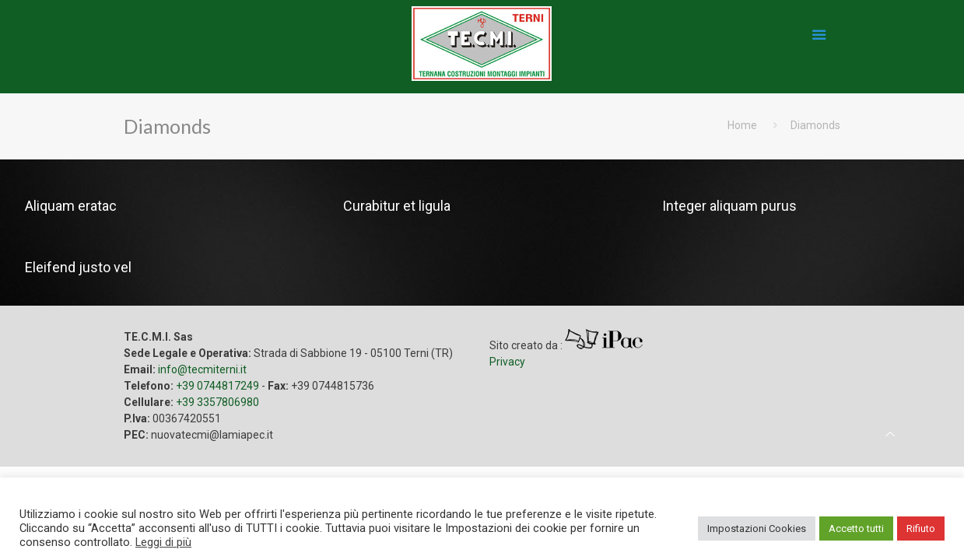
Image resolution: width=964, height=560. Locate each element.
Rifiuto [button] (921, 528)
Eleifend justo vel (78, 267)
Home (742, 125)
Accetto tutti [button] (856, 528)
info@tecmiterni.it (202, 369)
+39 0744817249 (217, 386)
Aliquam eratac (71, 206)
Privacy (507, 362)
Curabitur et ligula (397, 206)
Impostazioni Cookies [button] (757, 528)
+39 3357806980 (217, 402)
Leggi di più (163, 542)
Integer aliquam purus (729, 206)
